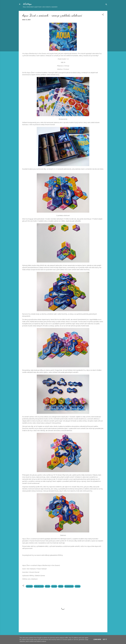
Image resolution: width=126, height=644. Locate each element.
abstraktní (29, 586)
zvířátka (78, 586)
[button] (103, 15)
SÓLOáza (27, 4)
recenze (54, 586)
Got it (105, 639)
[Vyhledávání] (106, 5)
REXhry (61, 586)
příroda (48, 586)
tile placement (69, 586)
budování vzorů (39, 586)
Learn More (97, 639)
